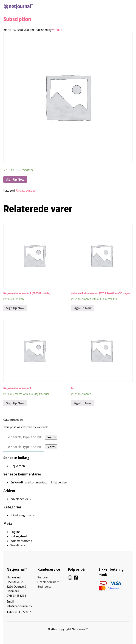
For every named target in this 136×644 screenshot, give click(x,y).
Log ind (107, 6)
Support (43, 577)
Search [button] (51, 437)
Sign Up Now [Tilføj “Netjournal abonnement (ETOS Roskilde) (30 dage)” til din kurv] (83, 308)
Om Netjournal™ (48, 582)
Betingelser (45, 587)
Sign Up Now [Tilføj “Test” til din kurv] (83, 403)
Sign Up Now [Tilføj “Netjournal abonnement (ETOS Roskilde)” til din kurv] (15, 308)
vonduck (58, 30)
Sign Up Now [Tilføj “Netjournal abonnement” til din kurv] (15, 403)
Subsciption (17, 19)
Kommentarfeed (21, 541)
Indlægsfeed (19, 536)
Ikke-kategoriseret (23, 515)
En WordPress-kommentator (30, 482)
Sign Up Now (15, 180)
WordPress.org (20, 545)
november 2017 (21, 499)
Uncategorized (26, 191)
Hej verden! (18, 466)
